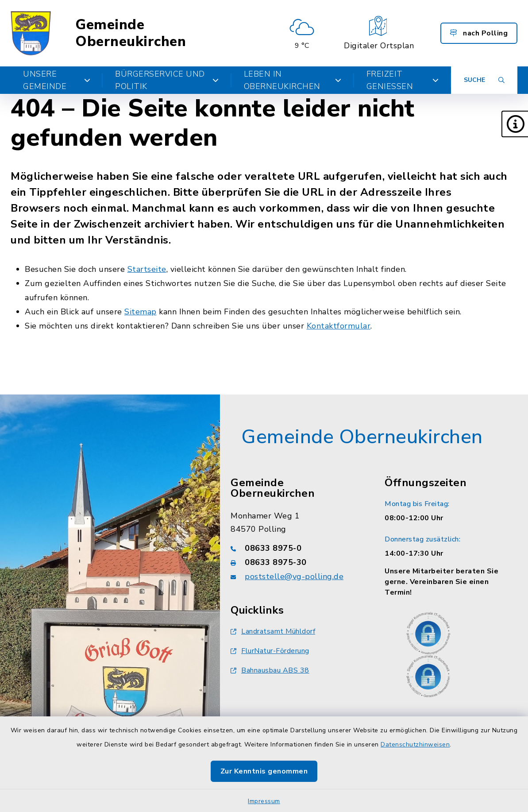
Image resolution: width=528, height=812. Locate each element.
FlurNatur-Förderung (270, 651)
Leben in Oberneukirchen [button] (293, 80)
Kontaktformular (339, 326)
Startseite (147, 269)
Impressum (264, 801)
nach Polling (479, 33)
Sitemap (141, 312)
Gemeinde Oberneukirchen (131, 33)
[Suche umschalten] (484, 80)
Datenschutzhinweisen (415, 744)
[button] (515, 124)
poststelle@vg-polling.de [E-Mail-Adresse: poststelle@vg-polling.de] (294, 576)
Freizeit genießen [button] (403, 80)
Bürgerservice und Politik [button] (167, 80)
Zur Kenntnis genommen (264, 771)
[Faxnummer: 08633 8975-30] (297, 562)
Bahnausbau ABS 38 (270, 670)
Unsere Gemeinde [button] (57, 80)
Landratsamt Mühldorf (273, 631)
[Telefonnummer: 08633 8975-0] (297, 548)
